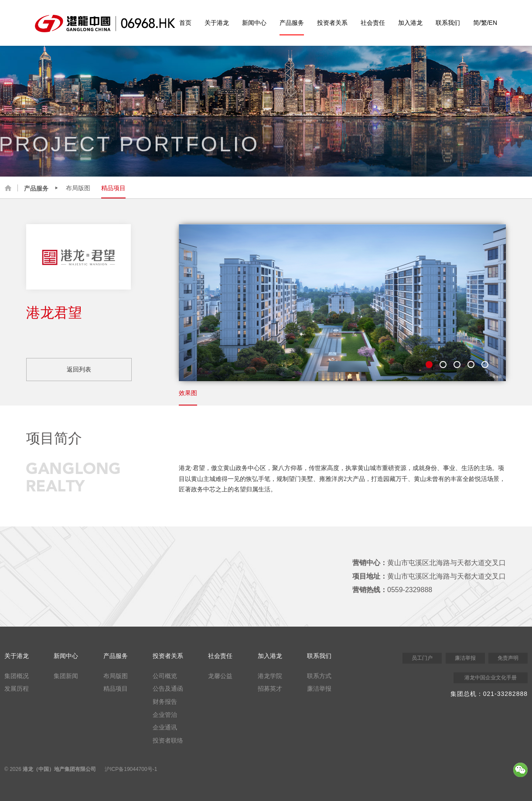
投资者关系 (332, 23)
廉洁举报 (319, 689)
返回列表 (79, 369)
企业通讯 (165, 727)
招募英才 (270, 689)
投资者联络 (168, 740)
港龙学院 (270, 676)
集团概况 (17, 676)
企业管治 (165, 715)
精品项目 (113, 188)
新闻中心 (254, 23)
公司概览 (165, 676)
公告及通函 (168, 689)
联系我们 (448, 23)
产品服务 (292, 23)
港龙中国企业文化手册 (491, 678)
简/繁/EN (485, 23)
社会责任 (373, 23)
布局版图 (78, 188)
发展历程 (17, 689)
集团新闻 (66, 676)
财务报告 (165, 702)
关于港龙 (217, 23)
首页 (185, 23)
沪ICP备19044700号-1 (131, 769)
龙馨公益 (220, 676)
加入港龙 (410, 23)
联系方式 (319, 676)
